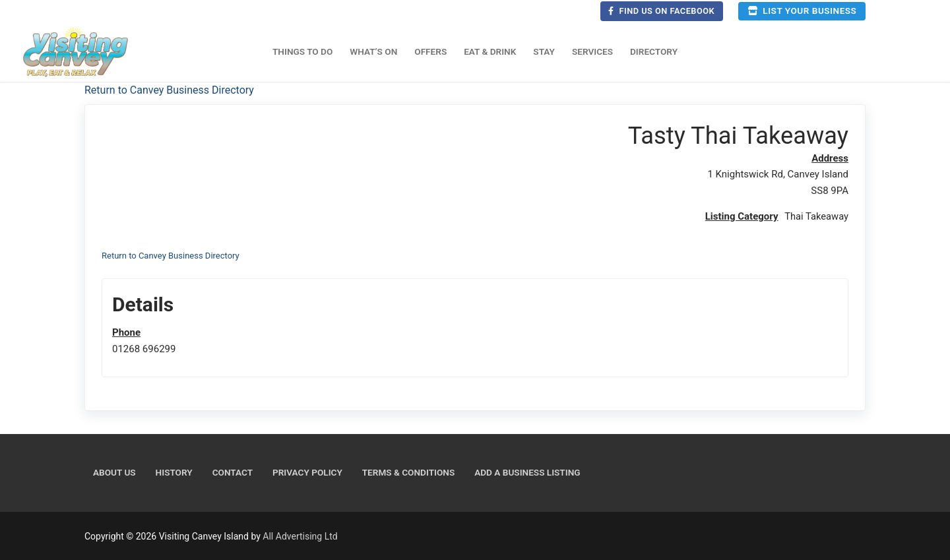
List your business (802, 11)
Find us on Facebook (661, 11)
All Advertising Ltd (300, 536)
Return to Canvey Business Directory (169, 90)
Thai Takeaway (816, 216)
